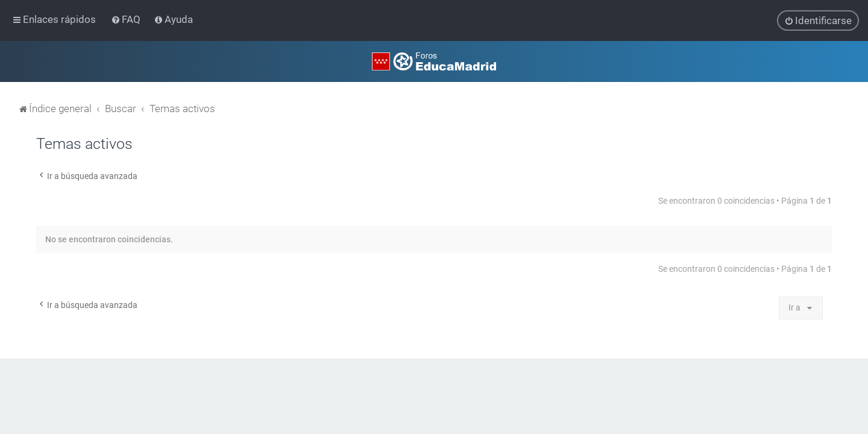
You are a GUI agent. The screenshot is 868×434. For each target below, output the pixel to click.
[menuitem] (127, 19)
